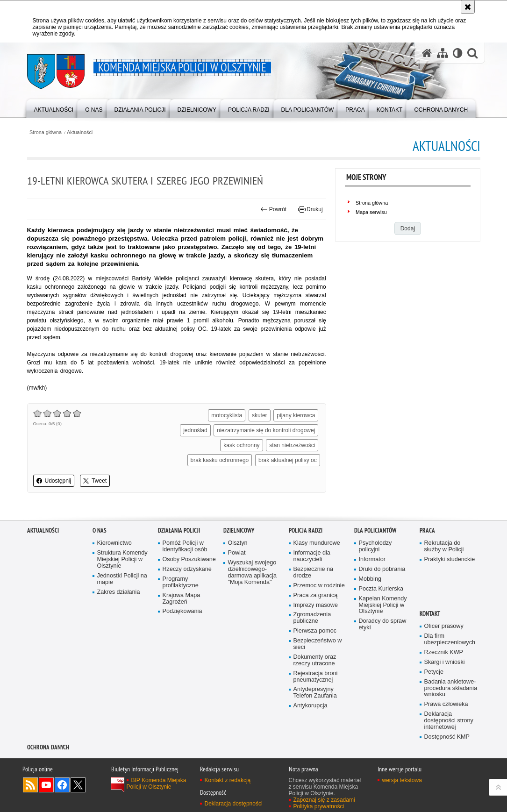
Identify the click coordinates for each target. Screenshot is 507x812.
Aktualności (80, 132)
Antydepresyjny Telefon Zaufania (315, 693)
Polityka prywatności (319, 806)
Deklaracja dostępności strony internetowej (449, 721)
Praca (427, 531)
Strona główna (46, 132)
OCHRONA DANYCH (48, 747)
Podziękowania (182, 611)
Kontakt (430, 614)
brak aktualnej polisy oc (288, 460)
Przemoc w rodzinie (319, 586)
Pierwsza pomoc (315, 631)
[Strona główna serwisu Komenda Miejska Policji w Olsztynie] (427, 53)
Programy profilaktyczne (181, 582)
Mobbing (370, 579)
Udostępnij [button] (54, 481)
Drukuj (311, 209)
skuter (260, 415)
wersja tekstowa (402, 780)
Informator (372, 559)
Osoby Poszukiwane (189, 559)
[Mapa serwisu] (443, 53)
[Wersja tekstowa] (458, 53)
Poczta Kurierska (381, 589)
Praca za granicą (316, 595)
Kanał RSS (30, 785)
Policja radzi (306, 531)
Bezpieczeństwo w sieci (318, 644)
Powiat (237, 553)
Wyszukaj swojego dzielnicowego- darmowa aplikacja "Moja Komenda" (253, 573)
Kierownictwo (114, 543)
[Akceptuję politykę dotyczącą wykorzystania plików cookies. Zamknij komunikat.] (468, 7)
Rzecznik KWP (444, 652)
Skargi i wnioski (445, 662)
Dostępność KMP (447, 737)
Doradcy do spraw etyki (383, 624)
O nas (100, 531)
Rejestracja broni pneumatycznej (316, 677)
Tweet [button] (95, 481)
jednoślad (195, 430)
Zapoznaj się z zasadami (324, 800)
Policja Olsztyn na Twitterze (78, 785)
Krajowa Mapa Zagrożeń (182, 599)
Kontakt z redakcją (228, 780)
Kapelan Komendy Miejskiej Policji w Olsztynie (383, 605)
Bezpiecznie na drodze (314, 573)
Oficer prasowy (444, 626)
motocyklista (227, 415)
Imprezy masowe (316, 605)
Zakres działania (119, 592)
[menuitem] (54, 108)
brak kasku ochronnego (220, 460)
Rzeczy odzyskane (187, 569)
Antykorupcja (311, 706)
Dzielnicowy (239, 531)
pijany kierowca (296, 415)
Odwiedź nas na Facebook (62, 785)
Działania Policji (179, 531)
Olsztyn (238, 543)
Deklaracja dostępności (234, 804)
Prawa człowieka (446, 704)
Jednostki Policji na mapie (122, 579)
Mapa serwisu (371, 212)
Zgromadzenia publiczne (312, 618)
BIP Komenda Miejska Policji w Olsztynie (157, 784)
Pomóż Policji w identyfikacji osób (185, 546)
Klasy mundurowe (317, 543)
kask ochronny (241, 445)
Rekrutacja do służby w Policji (444, 546)
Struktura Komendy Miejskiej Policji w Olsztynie (122, 559)
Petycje (434, 672)
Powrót (273, 209)
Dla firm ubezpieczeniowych (450, 639)
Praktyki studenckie (450, 559)
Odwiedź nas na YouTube (46, 785)
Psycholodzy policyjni (375, 546)
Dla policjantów (375, 531)
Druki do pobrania (382, 569)
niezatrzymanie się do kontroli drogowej (266, 430)
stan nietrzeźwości (292, 445)
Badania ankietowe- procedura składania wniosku (451, 688)
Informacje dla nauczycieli (312, 556)
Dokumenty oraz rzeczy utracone (315, 660)
